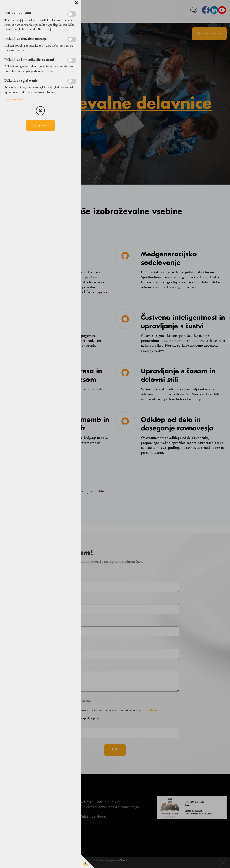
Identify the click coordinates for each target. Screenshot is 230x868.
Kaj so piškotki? (14, 99)
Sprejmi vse (40, 126)
